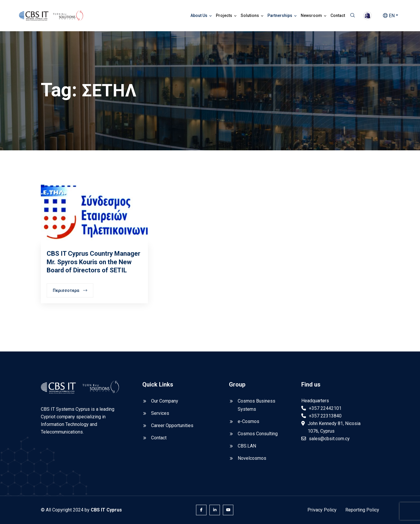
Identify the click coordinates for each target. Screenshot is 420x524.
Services (160, 413)
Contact (338, 15)
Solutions (250, 15)
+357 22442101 (325, 408)
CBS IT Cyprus (106, 510)
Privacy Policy (322, 510)
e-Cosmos (249, 421)
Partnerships (280, 15)
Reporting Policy (362, 510)
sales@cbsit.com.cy (329, 439)
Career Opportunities (172, 425)
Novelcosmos (252, 458)
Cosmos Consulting (258, 434)
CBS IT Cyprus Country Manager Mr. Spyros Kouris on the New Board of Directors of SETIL (93, 262)
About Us (199, 15)
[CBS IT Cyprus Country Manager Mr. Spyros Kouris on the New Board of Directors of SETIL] (94, 212)
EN (389, 16)
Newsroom (311, 15)
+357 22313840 (325, 416)
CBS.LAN (247, 446)
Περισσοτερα (70, 290)
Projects (224, 15)
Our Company (165, 401)
